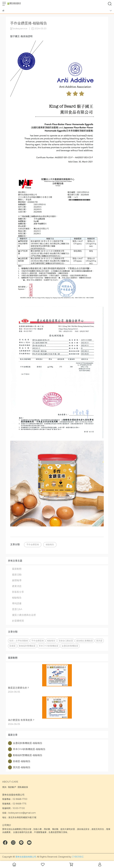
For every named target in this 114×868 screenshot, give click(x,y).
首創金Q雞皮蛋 (66, 641)
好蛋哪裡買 (18, 621)
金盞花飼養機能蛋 (70, 646)
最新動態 (17, 569)
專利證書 (17, 603)
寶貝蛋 (99, 641)
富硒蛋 (12, 646)
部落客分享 (18, 592)
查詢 (4, 787)
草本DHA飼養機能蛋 (49, 646)
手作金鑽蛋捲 (33, 544)
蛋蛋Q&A (17, 609)
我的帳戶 (12, 787)
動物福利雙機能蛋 (27, 646)
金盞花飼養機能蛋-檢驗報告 (25, 743)
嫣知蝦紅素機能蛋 (85, 641)
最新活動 (17, 575)
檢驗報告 (50, 544)
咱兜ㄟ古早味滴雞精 (19, 641)
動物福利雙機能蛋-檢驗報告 (25, 755)
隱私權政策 (23, 787)
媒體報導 (17, 580)
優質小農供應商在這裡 (24, 615)
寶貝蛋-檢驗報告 (19, 767)
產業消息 (17, 586)
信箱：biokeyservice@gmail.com (19, 813)
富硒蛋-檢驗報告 (19, 761)
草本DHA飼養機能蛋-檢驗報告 (27, 749)
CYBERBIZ (78, 857)
